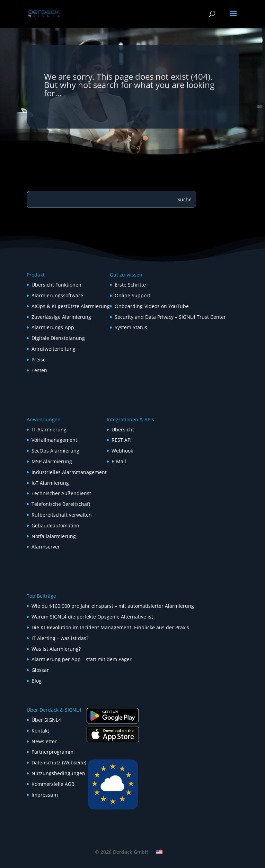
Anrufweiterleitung (54, 349)
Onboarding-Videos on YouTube (152, 306)
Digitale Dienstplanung (58, 338)
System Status (131, 327)
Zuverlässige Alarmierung (61, 317)
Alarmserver (46, 547)
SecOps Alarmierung (55, 451)
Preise (39, 360)
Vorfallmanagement (54, 440)
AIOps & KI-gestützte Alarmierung (71, 306)
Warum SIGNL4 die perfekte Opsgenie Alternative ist (92, 617)
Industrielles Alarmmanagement (69, 472)
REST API (122, 440)
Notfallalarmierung (54, 536)
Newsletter (44, 741)
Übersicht (123, 429)
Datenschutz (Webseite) (59, 762)
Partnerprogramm (52, 752)
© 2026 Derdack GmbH (122, 852)
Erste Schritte (130, 285)
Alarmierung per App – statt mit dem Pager (82, 659)
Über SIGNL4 (46, 720)
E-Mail (119, 461)
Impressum (45, 795)
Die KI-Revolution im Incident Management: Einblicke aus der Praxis (110, 627)
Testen (39, 370)
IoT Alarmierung (50, 483)
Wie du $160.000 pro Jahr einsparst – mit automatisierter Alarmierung (113, 606)
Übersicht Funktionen (56, 285)
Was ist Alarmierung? (56, 649)
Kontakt (40, 731)
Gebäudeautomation (55, 525)
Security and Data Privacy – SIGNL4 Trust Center (170, 317)
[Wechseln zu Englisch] (159, 852)
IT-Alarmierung (49, 429)
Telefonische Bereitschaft (61, 504)
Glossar (40, 670)
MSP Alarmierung (52, 461)
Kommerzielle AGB (53, 784)
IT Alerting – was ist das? (60, 638)
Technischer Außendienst (61, 493)
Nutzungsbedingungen (58, 773)
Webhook (122, 451)
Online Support (132, 295)
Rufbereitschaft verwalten (62, 515)
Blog (37, 681)
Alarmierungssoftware (57, 295)
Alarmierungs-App (53, 327)
